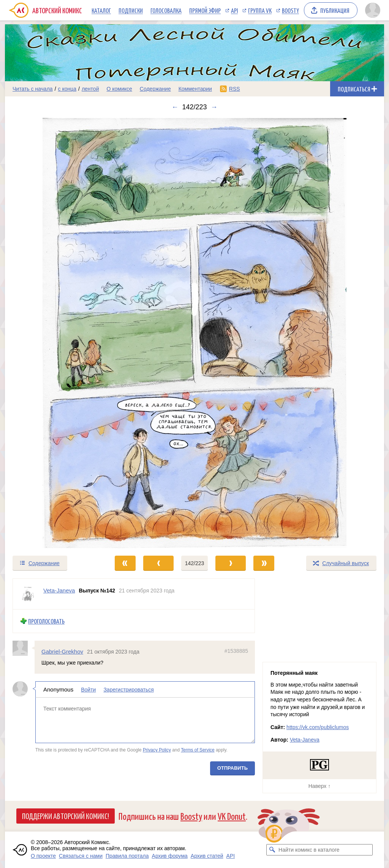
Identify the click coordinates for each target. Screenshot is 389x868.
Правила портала (127, 856)
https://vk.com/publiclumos (318, 727)
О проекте (43, 856)
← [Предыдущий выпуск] (175, 107)
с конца (67, 89)
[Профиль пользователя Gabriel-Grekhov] (24, 648)
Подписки (131, 10)
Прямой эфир (205, 10)
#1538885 (236, 651)
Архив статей (207, 856)
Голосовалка (166, 10)
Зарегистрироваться (128, 690)
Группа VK (260, 10)
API (234, 10)
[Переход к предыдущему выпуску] (52, 333)
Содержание (155, 89)
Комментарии (195, 89)
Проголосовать (46, 621)
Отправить (232, 768)
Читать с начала (33, 89)
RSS (235, 89)
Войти (88, 690)
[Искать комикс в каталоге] (272, 850)
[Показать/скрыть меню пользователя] (373, 10)
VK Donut (232, 816)
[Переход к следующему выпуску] (194, 333)
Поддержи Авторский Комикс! (66, 816)
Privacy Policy (157, 750)
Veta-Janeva (305, 740)
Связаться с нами (81, 856)
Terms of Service (198, 750)
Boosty (290, 10)
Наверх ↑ (319, 786)
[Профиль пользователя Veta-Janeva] (28, 594)
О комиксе (119, 89)
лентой (90, 89)
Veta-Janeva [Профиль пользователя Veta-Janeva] (59, 590)
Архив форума (170, 856)
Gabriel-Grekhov (62, 651)
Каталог (101, 10)
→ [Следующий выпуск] (214, 107)
